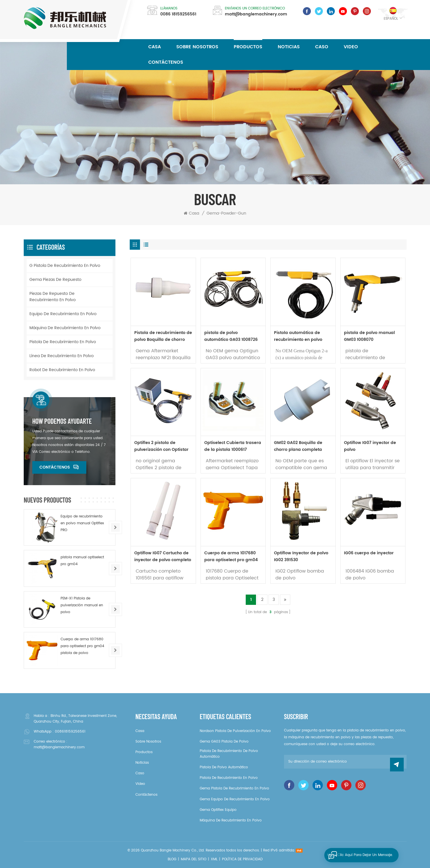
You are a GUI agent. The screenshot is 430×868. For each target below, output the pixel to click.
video (351, 47)
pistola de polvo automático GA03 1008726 (231, 336)
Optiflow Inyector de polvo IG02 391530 (301, 556)
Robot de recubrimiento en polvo (62, 370)
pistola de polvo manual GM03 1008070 (369, 336)
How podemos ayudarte (62, 421)
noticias (289, 47)
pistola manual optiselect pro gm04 (82, 561)
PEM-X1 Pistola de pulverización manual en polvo (82, 605)
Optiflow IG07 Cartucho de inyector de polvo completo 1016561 (163, 557)
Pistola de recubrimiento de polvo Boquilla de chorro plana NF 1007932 (163, 336)
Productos (248, 47)
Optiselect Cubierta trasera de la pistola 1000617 (233, 446)
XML (214, 859)
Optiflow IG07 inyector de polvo (370, 446)
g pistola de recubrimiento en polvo (65, 266)
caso (322, 47)
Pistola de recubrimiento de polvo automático (229, 754)
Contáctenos (166, 62)
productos (144, 752)
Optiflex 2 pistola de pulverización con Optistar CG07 (161, 446)
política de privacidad (242, 859)
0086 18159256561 (178, 14)
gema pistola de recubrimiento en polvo (234, 788)
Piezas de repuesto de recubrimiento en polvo (53, 297)
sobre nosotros (197, 47)
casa (140, 731)
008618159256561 (70, 732)
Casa (155, 47)
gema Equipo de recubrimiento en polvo (235, 799)
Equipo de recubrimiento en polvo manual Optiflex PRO (82, 523)
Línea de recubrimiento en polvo (62, 356)
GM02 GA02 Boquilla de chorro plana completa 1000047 (298, 446)
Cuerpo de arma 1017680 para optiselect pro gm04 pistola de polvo (231, 557)
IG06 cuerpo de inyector (369, 553)
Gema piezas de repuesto (55, 280)
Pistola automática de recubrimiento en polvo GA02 (298, 336)
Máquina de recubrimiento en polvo (65, 328)
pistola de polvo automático (224, 767)
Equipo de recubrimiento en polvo (63, 314)
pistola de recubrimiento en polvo (63, 342)
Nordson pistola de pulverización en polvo (235, 731)
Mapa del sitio (194, 859)
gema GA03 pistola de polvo (224, 742)
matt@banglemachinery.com (256, 14)
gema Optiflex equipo (218, 810)
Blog (172, 859)
